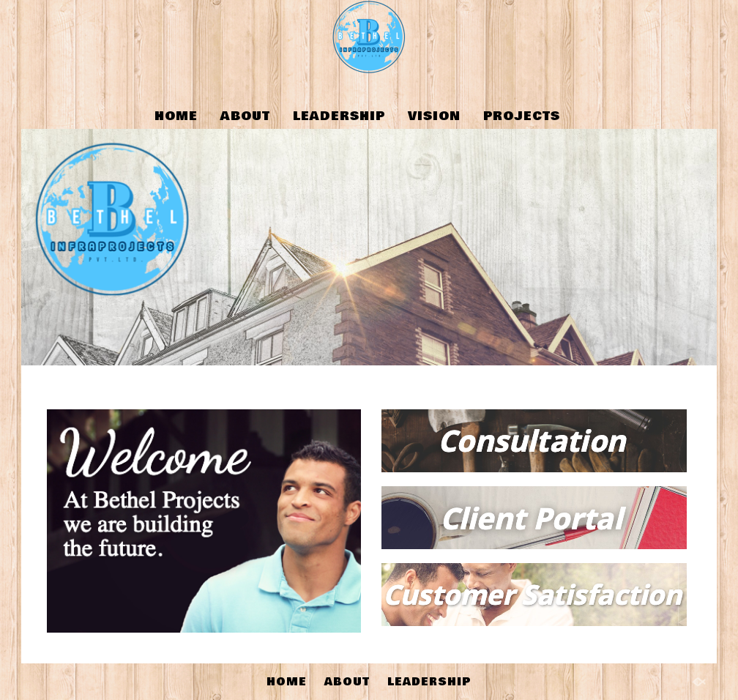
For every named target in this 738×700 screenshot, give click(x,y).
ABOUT (245, 116)
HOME (176, 116)
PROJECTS (522, 116)
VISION (434, 116)
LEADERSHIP (339, 116)
